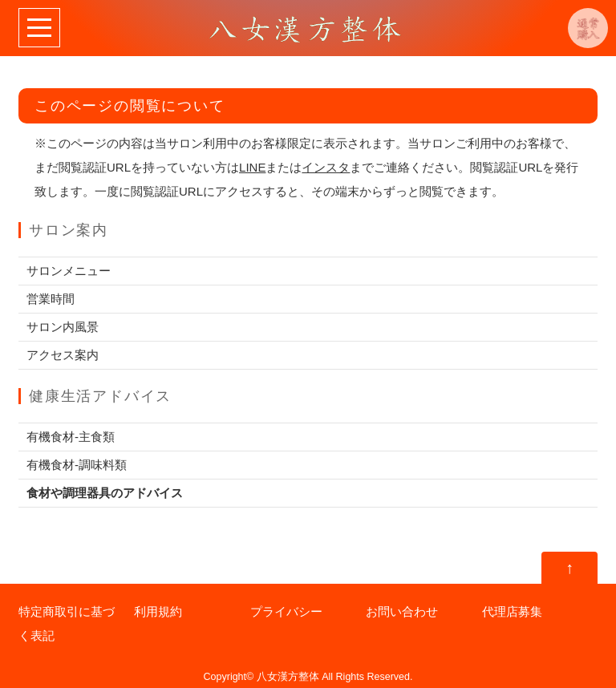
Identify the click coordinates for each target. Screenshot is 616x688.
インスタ (326, 167)
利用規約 (158, 611)
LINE (252, 167)
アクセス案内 (63, 355)
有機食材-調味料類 (77, 465)
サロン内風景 (63, 327)
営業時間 (51, 299)
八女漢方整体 (288, 677)
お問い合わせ (402, 611)
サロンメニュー (69, 271)
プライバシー (286, 611)
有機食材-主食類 (71, 437)
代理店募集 (512, 611)
